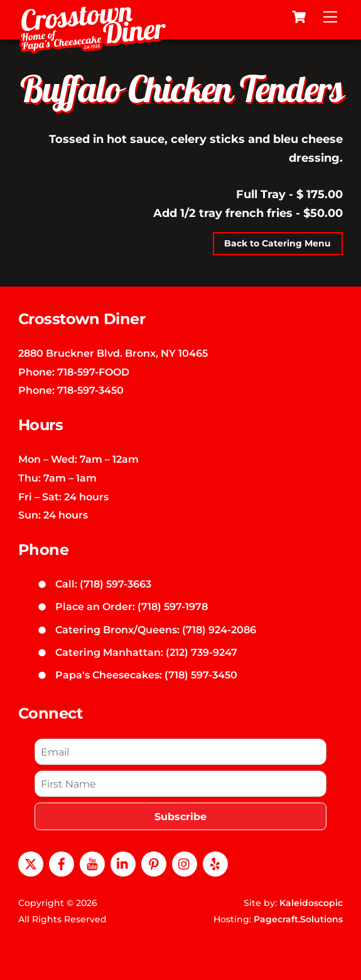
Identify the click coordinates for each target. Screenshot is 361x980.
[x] (31, 863)
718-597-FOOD (93, 372)
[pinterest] (154, 863)
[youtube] (92, 863)
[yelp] (215, 863)
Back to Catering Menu (277, 243)
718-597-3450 (90, 390)
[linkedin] (123, 863)
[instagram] (185, 863)
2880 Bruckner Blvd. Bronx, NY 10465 (113, 353)
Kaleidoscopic (311, 903)
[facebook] (62, 863)
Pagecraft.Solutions (298, 919)
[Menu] (330, 17)
